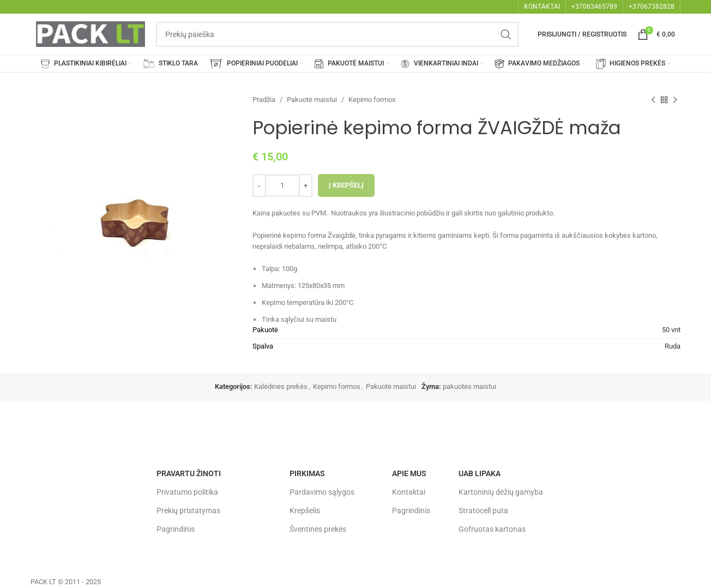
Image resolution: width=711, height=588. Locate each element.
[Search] (337, 34)
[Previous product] (653, 100)
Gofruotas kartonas (492, 529)
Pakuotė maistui (312, 100)
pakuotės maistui (469, 386)
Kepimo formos (372, 100)
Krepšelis (305, 511)
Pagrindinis (176, 529)
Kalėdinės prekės (281, 386)
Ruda (673, 346)
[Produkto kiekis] (282, 185)
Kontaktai (409, 492)
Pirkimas (307, 473)
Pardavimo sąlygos (322, 492)
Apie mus (409, 473)
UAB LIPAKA (480, 473)
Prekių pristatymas (188, 511)
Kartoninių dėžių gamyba (501, 492)
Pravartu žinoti (189, 473)
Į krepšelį (346, 185)
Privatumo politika (187, 492)
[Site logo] (91, 34)
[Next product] (675, 100)
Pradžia (264, 100)
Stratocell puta (483, 511)
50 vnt (671, 330)
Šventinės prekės (318, 529)
